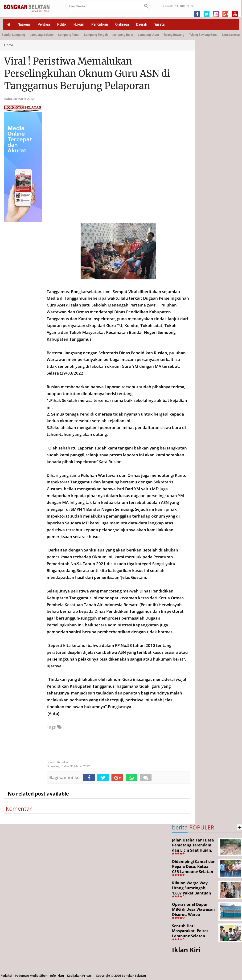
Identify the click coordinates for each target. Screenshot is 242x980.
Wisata (159, 24)
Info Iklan (57, 976)
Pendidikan (100, 24)
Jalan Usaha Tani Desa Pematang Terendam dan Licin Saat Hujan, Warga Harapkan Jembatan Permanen (193, 850)
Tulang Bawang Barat (203, 35)
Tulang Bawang (174, 35)
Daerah (142, 24)
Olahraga (122, 24)
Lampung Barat (123, 35)
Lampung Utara (148, 35)
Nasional (24, 24)
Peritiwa (44, 24)
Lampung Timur (69, 35)
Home (9, 45)
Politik (62, 24)
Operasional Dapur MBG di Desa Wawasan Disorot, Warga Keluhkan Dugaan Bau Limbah (193, 915)
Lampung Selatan (42, 35)
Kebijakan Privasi (80, 976)
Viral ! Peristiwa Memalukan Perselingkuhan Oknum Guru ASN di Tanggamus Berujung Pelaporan (87, 73)
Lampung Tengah (96, 35)
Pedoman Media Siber (31, 976)
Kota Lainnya (231, 35)
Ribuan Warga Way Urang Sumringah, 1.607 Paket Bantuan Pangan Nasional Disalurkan (192, 893)
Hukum (79, 24)
